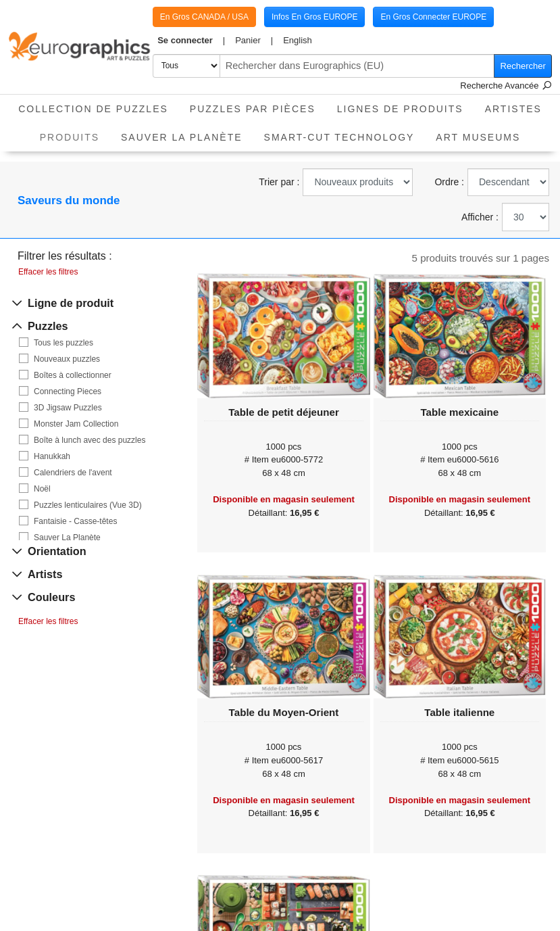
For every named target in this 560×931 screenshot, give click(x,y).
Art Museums (478, 137)
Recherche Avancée (506, 86)
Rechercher (523, 66)
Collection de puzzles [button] (93, 109)
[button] (192, 41)
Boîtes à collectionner (73, 375)
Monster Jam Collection (76, 424)
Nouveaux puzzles (67, 359)
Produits (75, 133)
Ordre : (449, 182)
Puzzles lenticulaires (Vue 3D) (88, 505)
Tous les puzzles (63, 343)
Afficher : (480, 217)
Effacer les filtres (48, 272)
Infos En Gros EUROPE (314, 17)
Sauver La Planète (182, 137)
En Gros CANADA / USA (204, 17)
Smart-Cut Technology (339, 137)
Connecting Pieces (68, 391)
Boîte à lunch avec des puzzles (90, 440)
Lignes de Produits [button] (400, 109)
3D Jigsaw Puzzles (68, 408)
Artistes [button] (513, 109)
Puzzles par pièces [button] (253, 109)
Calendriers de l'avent (73, 473)
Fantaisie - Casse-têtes (75, 521)
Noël (42, 489)
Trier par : (279, 182)
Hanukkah (52, 456)
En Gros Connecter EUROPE (433, 17)
